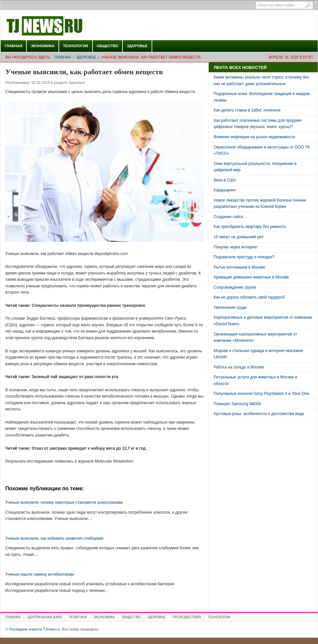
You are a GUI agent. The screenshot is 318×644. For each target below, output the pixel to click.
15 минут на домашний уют (239, 237)
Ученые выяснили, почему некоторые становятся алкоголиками (64, 502)
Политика (78, 617)
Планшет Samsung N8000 (237, 404)
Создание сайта (228, 217)
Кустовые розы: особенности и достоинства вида (259, 414)
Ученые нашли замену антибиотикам (39, 574)
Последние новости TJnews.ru (63, 26)
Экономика (42, 46)
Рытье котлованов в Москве (239, 267)
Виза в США (225, 180)
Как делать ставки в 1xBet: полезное (247, 110)
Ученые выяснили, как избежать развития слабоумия (54, 538)
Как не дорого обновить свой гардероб (249, 297)
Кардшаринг (225, 190)
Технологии (76, 46)
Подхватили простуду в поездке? (244, 257)
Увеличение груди (230, 307)
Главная (13, 46)
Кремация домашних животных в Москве (251, 277)
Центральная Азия (45, 617)
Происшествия (187, 617)
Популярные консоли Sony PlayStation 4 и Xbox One (261, 394)
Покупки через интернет (236, 247)
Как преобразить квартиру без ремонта (250, 227)
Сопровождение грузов (235, 287)
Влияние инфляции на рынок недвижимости (254, 137)
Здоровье (137, 46)
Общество (108, 46)
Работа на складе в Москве (239, 367)
